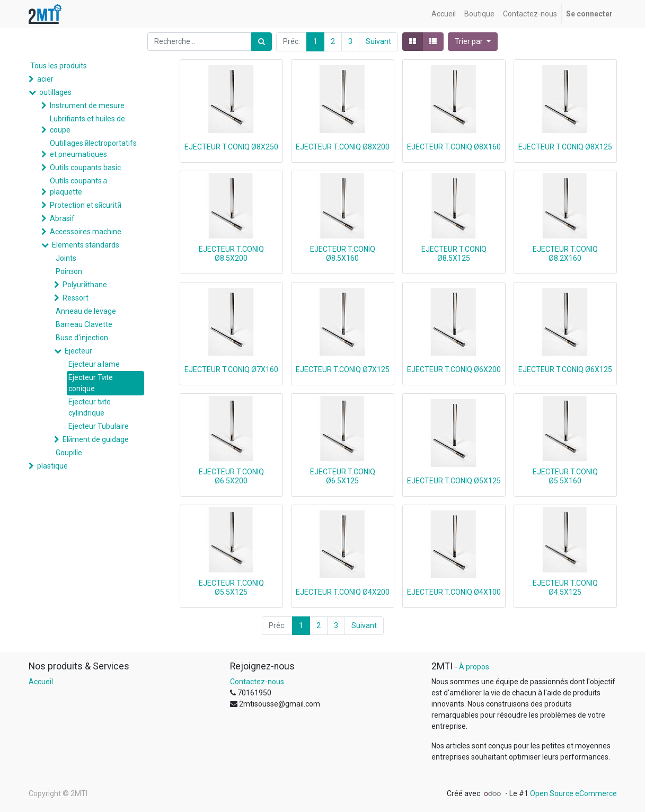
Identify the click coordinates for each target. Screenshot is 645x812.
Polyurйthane (85, 285)
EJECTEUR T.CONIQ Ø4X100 (454, 592)
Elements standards (86, 245)
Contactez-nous (257, 682)
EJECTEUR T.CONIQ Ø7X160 (231, 369)
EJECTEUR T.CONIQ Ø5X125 (454, 481)
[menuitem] (444, 14)
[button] (473, 42)
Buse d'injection (82, 338)
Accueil (41, 682)
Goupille (69, 453)
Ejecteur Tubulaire (99, 426)
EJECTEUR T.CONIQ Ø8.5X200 (231, 254)
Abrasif (62, 218)
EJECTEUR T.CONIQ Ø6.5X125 (343, 476)
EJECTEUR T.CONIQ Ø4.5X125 (565, 588)
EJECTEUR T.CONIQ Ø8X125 (565, 147)
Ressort (76, 298)
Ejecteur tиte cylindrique (90, 407)
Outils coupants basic (85, 167)
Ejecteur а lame (94, 364)
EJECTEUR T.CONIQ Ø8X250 (231, 147)
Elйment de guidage (96, 439)
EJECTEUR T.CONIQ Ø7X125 (343, 369)
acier (45, 79)
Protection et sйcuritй (86, 205)
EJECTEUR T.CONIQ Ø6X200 (454, 369)
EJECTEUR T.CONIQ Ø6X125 (565, 369)
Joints (66, 258)
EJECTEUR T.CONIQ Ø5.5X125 (231, 588)
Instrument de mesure (87, 105)
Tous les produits (59, 66)
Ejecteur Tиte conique (91, 383)
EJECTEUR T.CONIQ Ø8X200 (343, 147)
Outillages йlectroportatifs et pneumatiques (94, 149)
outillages (55, 92)
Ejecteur (78, 351)
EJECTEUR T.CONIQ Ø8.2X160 (565, 254)
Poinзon (69, 271)
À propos (474, 667)
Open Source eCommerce (573, 793)
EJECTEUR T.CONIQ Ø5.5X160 (565, 476)
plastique (52, 466)
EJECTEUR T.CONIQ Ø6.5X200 (231, 476)
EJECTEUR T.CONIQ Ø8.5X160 (343, 254)
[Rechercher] (262, 42)
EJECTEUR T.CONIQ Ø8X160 (454, 147)
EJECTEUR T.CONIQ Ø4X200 (343, 592)
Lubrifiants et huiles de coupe (87, 124)
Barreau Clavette (84, 324)
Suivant (378, 41)
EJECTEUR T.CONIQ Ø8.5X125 (454, 254)
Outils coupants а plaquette (79, 186)
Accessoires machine (86, 232)
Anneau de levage (86, 311)
